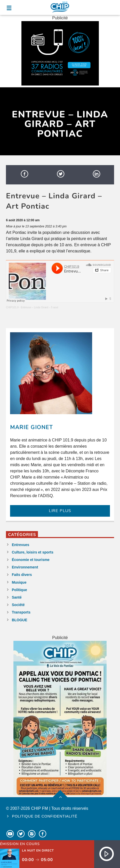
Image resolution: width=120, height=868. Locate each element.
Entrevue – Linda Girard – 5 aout (40, 307)
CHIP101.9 (12, 307)
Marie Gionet (31, 427)
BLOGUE (20, 620)
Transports (21, 612)
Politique (19, 590)
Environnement (25, 567)
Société (18, 605)
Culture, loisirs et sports (33, 552)
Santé (17, 597)
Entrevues (21, 545)
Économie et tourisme (31, 560)
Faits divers (22, 575)
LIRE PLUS (60, 511)
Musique (19, 582)
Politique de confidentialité (45, 816)
